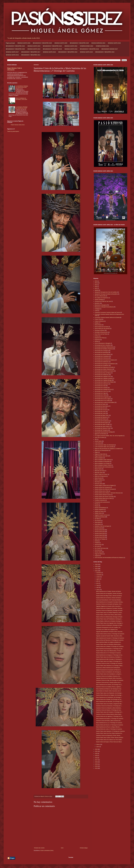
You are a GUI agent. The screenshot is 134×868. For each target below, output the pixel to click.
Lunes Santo (98, 443)
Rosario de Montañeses (101, 508)
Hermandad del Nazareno (101, 417)
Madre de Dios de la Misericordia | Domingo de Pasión (109, 617)
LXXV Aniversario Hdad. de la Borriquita (104, 445)
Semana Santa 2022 (100, 530)
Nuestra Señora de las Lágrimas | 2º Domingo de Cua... (110, 716)
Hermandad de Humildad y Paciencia (104, 349)
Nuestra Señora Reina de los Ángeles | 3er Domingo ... (109, 695)
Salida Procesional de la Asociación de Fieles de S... (109, 670)
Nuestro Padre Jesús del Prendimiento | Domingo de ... (109, 619)
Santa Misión (98, 524)
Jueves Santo (98, 441)
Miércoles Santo (99, 473)
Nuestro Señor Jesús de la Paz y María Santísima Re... (109, 733)
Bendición (97, 303)
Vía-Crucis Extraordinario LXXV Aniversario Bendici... (109, 600)
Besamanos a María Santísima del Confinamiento (108, 668)
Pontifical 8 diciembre (100, 500)
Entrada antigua (84, 848)
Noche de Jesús (99, 484)
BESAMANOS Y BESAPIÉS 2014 (31, 55)
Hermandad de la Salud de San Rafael (104, 382)
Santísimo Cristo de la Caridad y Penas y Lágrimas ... (109, 687)
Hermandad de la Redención (102, 375)
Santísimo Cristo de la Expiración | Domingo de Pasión (109, 611)
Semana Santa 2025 (100, 535)
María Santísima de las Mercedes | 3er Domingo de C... (110, 702)
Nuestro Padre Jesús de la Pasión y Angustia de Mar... (109, 704)
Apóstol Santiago (99, 300)
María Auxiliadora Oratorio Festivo (103, 465)
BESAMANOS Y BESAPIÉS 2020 (15, 49)
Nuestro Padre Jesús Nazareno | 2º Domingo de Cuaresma (110, 731)
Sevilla (96, 541)
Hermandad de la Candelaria (102, 356)
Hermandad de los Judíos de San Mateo (104, 402)
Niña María (97, 482)
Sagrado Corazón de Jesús (101, 515)
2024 (97, 569)
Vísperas (97, 556)
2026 (97, 564)
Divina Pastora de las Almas (102, 327)
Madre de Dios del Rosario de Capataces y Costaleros (108, 449)
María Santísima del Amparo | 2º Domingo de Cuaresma (110, 719)
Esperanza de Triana (100, 338)
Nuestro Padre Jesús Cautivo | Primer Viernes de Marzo (110, 738)
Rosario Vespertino (99, 509)
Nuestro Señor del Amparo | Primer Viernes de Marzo (109, 742)
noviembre (99, 575)
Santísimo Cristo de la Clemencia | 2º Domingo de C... (109, 706)
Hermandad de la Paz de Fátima (103, 373)
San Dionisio (98, 521)
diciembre (99, 573)
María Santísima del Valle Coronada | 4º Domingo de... (109, 659)
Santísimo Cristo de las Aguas (102, 526)
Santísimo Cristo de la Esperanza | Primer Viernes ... (109, 736)
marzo (98, 590)
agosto (98, 579)
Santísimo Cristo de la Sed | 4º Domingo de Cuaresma (109, 663)
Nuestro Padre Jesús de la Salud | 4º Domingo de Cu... (109, 661)
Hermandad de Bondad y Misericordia (104, 347)
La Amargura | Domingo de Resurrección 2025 (22, 108)
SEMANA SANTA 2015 (86, 52)
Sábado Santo (98, 513)
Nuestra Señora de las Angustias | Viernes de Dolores (109, 594)
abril (98, 587)
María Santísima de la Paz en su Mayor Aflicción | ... (109, 727)
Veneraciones (98, 545)
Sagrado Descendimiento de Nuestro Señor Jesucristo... (110, 632)
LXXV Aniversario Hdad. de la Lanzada (104, 447)
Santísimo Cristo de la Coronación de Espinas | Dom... (109, 604)
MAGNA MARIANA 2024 (98, 43)
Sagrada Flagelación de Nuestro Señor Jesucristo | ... (109, 606)
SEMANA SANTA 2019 (34, 49)
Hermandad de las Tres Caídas (102, 401)
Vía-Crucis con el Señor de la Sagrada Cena (107, 630)
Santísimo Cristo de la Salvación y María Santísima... (109, 708)
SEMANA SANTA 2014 (12, 55)
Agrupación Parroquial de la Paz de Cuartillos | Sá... (109, 627)
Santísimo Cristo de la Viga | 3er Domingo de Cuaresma (110, 680)
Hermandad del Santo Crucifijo (102, 425)
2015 (97, 764)
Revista (97, 504)
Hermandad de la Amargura (101, 351)
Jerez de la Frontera (100, 437)
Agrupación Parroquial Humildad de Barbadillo (106, 294)
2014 (96, 285)
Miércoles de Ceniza (100, 471)
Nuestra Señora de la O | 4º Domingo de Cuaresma (109, 653)
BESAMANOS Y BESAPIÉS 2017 (31, 52)
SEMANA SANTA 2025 (61, 43)
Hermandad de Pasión (100, 404)
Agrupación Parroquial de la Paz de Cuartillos (106, 292)
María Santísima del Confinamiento (103, 467)
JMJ (96, 439)
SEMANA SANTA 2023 (34, 46)
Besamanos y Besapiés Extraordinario (104, 307)
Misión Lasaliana (99, 480)
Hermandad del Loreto (100, 413)
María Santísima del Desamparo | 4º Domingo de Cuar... (110, 649)
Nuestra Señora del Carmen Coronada (104, 497)
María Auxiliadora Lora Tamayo (102, 463)
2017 (97, 760)
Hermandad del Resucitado (101, 423)
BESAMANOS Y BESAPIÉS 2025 (79, 43)
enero (98, 747)
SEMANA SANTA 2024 (114, 43)
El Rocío (97, 336)
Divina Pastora (98, 325)
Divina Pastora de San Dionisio (102, 329)
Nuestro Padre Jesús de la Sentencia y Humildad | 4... (109, 657)
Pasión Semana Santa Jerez (18, 125)
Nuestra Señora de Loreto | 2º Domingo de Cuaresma (109, 729)
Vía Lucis (97, 546)
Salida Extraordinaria (100, 517)
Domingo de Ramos (100, 330)
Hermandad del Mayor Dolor (102, 415)
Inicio (62, 848)
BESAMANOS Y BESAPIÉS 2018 (89, 49)
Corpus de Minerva (99, 321)
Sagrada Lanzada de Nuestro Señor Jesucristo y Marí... (110, 636)
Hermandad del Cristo (100, 412)
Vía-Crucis (97, 550)
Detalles (97, 323)
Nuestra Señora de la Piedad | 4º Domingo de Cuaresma (110, 646)
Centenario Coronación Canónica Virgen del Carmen (107, 313)
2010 (96, 281)
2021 (96, 289)
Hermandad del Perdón (100, 419)
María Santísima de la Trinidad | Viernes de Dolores (109, 591)
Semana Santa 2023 (100, 532)
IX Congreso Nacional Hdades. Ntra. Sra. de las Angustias (109, 436)
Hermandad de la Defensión (102, 362)
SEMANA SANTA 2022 (71, 46)
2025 (97, 567)
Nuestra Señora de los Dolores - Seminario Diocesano (108, 493)
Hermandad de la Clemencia (102, 358)
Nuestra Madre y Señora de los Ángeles (104, 485)
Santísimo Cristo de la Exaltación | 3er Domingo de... (109, 672)
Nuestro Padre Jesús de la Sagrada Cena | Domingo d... (110, 623)
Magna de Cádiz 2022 (100, 454)
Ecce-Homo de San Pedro (101, 334)
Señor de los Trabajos (100, 539)
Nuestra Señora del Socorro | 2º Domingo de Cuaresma (110, 725)
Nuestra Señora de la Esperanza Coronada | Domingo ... (110, 608)
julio (98, 581)
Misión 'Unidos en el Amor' (101, 474)
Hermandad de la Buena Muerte (103, 354)
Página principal (10, 43)
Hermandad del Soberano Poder (103, 428)
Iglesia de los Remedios (101, 434)
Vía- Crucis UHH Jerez (100, 548)
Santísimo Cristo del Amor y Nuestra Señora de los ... (109, 683)
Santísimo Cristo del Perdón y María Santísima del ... (109, 721)
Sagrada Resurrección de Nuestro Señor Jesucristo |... (109, 678)
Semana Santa (98, 528)
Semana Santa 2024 (100, 534)
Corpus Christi (98, 319)
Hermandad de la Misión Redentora (103, 369)
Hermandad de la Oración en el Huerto (104, 371)
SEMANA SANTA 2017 (12, 52)
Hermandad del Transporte (101, 430)
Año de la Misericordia (100, 296)
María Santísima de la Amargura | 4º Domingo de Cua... (110, 655)
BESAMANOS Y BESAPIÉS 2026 (42, 43)
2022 (97, 749)
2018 (97, 758)
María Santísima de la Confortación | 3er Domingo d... (109, 697)
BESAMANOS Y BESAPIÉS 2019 (52, 49)
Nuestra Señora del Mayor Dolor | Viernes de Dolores (109, 596)
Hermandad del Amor (100, 408)
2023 (97, 571)
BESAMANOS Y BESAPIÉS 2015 (105, 52)
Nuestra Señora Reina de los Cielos (103, 498)
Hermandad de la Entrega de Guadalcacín (105, 364)
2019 (97, 756)
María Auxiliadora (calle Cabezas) (103, 460)
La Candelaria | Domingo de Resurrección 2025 (22, 87)
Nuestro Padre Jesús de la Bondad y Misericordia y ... (109, 644)
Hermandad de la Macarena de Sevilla (104, 367)
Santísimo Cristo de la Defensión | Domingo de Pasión (109, 625)
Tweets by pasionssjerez (13, 131)
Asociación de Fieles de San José (103, 301)
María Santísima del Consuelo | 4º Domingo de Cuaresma (110, 638)
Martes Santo (98, 469)
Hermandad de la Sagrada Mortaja (103, 380)
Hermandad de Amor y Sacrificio (103, 345)
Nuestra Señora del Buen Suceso (103, 495)
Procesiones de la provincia (101, 502)
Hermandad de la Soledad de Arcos (103, 389)
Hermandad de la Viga (100, 393)
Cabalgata (97, 309)
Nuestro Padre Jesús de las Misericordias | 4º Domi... (109, 651)
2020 (97, 754)
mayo (98, 585)
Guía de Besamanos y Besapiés (103, 343)
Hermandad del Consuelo (101, 410)
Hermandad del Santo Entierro (102, 426)
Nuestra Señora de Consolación (102, 487)
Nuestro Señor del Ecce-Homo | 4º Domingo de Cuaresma (110, 634)
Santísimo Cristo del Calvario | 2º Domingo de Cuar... (109, 710)
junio (98, 583)
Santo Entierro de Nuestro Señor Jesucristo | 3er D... (109, 691)
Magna (96, 452)
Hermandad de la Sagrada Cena (103, 377)
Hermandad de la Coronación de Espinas (105, 360)
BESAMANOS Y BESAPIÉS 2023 (52, 46)
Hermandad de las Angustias (102, 397)
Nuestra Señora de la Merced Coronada (104, 489)
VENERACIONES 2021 (102, 46)
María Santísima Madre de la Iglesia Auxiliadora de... (109, 642)
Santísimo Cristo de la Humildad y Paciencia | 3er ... (109, 676)
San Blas (97, 519)
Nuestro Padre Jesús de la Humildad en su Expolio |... (109, 674)
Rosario (97, 506)
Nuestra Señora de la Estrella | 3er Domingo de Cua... (109, 699)
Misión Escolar (98, 478)
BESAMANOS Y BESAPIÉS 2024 (15, 46)
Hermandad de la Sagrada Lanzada (103, 378)
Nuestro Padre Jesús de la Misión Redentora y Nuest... (109, 613)
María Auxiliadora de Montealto (102, 461)
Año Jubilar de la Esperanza (102, 298)
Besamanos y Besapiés (100, 305)
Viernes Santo (98, 552)
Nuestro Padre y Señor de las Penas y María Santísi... (109, 615)
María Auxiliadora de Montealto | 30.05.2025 (22, 99)
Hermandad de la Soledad (101, 388)
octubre (98, 577)
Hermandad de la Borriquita (101, 353)
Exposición (97, 340)
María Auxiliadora (99, 458)
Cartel (96, 311)
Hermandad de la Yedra (100, 395)
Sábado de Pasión (99, 511)
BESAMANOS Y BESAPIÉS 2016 (68, 52)
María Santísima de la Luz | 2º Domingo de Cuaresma (109, 723)
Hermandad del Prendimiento (102, 421)
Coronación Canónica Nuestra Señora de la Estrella (107, 317)
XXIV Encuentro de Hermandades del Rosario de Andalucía (109, 558)
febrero (98, 744)
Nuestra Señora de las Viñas (102, 491)
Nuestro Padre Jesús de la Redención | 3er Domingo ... (109, 693)
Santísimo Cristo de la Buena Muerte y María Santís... (109, 714)
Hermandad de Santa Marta (101, 406)
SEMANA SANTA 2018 (71, 49)
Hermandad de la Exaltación (102, 365)
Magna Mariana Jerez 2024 (101, 456)
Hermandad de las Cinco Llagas (103, 399)
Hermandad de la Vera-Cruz (102, 391)
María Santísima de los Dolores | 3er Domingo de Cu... (109, 685)
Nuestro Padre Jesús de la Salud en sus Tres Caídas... (109, 740)
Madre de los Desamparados (102, 450)
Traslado (97, 543)
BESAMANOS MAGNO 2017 (110, 49)
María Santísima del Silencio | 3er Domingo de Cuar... (109, 689)
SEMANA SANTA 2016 (49, 52)
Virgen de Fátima (99, 554)
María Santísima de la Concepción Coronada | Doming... (110, 602)
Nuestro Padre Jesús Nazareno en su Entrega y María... (110, 666)
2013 (96, 283)
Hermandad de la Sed (100, 386)
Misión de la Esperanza (100, 476)
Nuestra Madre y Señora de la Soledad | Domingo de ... (109, 621)
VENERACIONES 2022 (86, 46)
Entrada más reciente (39, 848)
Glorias (97, 341)
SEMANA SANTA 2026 (24, 43)
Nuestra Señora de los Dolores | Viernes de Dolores (109, 598)
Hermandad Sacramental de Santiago (104, 432)
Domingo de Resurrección (101, 332)
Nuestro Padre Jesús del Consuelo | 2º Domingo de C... (110, 712)
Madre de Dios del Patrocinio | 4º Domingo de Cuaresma (110, 640)
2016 (96, 287)
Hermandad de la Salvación (101, 384)
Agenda (97, 290)
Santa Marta (98, 522)
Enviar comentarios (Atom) (47, 851)
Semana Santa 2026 (100, 537)
